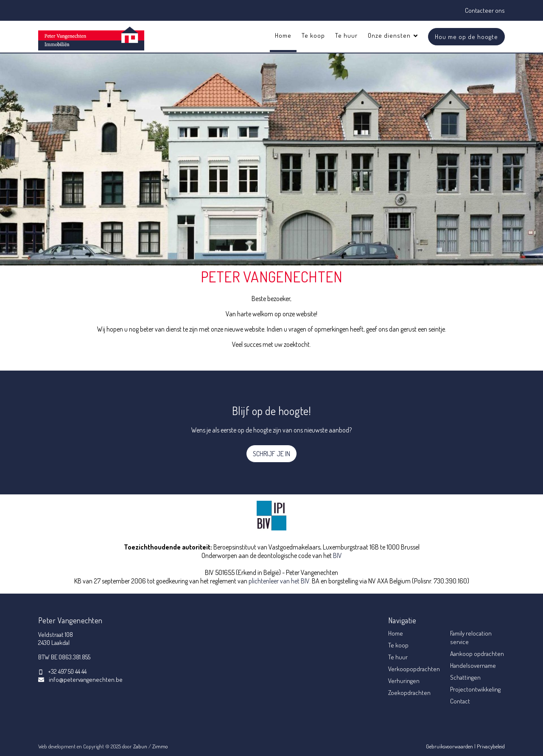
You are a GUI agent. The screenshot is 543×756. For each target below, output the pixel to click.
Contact (460, 701)
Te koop (313, 35)
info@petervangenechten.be (86, 679)
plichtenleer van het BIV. (280, 581)
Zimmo (160, 746)
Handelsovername (473, 665)
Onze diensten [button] (393, 35)
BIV (337, 555)
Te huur (346, 35)
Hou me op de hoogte (466, 37)
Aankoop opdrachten (477, 654)
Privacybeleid (491, 746)
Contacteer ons (485, 10)
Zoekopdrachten (409, 693)
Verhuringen (404, 681)
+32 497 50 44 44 (67, 671)
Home (283, 35)
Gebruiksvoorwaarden (450, 746)
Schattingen (465, 677)
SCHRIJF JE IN (271, 454)
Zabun (140, 746)
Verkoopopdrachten (414, 669)
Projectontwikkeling (475, 689)
